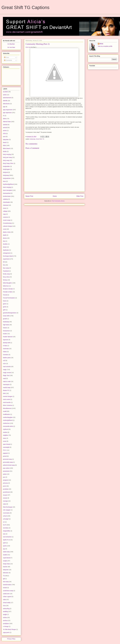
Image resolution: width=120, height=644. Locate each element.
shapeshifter (7, 531)
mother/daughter (8, 417)
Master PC (6, 390)
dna (4, 241)
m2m (4, 364)
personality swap (8, 462)
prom (4, 486)
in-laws (5, 346)
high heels (6, 325)
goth (4, 310)
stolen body (6, 552)
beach (5, 142)
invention (6, 355)
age (4, 107)
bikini (4, 145)
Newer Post (29, 196)
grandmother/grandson (10, 313)
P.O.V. (5, 450)
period (5, 456)
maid (4, 378)
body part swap (7, 157)
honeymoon (6, 331)
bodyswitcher (7, 178)
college (5, 211)
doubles (5, 244)
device (5, 238)
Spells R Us (6, 540)
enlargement (7, 253)
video (5, 600)
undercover (6, 594)
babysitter (6, 140)
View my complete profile (105, 46)
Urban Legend (7, 597)
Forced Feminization (9, 298)
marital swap (7, 387)
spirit (4, 543)
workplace (6, 624)
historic (5, 328)
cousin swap (7, 220)
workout (5, 621)
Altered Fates (7, 122)
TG (43, 139)
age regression (7, 113)
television (6, 573)
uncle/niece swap (8, 591)
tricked (5, 588)
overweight (6, 447)
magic (5, 370)
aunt (4, 137)
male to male (7, 381)
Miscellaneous (7, 408)
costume (5, 217)
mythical (5, 429)
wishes (5, 618)
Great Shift (39, 139)
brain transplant (8, 190)
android (5, 125)
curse (5, 229)
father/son (6, 286)
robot (4, 504)
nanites (5, 432)
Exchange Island (8, 256)
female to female (8, 289)
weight (5, 614)
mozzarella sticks (8, 426)
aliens (5, 119)
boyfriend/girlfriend (8, 184)
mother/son (6, 423)
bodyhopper (6, 169)
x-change (6, 626)
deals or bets (7, 232)
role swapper (7, 510)
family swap (6, 274)
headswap (6, 322)
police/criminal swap (9, 465)
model (5, 411)
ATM (4, 134)
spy (4, 549)
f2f (4, 262)
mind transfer (7, 402)
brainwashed (7, 193)
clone (5, 208)
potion (5, 474)
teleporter (6, 570)
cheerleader (6, 202)
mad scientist (7, 367)
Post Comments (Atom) (58, 201)
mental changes (8, 396)
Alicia (101, 44)
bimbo (5, 151)
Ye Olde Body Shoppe (9, 629)
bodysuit (5, 172)
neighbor (6, 435)
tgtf (4, 579)
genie (5, 307)
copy (4, 214)
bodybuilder (6, 166)
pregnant (6, 480)
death (5, 235)
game (5, 304)
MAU (4, 393)
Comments (8, 60)
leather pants (7, 358)
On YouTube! (11, 47)
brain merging (7, 187)
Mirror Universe (7, 405)
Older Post (80, 196)
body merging (7, 154)
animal (5, 128)
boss (4, 181)
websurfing (6, 609)
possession (6, 471)
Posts (7, 57)
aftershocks (6, 104)
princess (5, 483)
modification (7, 414)
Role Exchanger (8, 507)
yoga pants (6, 632)
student (5, 555)
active (5, 95)
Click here (28, 47)
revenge (5, 501)
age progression (8, 110)
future (5, 301)
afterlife (5, 101)
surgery (5, 561)
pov (4, 477)
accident (5, 92)
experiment (6, 259)
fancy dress (6, 277)
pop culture (6, 468)
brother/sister (7, 196)
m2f (4, 361)
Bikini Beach (7, 148)
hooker (5, 334)
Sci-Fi (5, 525)
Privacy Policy (11, 639)
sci (4, 522)
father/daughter (7, 283)
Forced (5, 295)
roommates (6, 513)
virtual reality (7, 603)
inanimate (6, 349)
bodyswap (33, 139)
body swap (6, 160)
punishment (6, 492)
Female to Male (7, 292)
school (5, 516)
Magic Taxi (6, 375)
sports (5, 546)
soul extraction (7, 537)
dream (5, 247)
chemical (6, 205)
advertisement (7, 98)
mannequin (6, 384)
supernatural (7, 558)
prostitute (6, 489)
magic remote (7, 373)
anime (5, 131)
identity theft (7, 343)
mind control (7, 399)
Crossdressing (7, 223)
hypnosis (6, 340)
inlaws (5, 352)
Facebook (6, 271)
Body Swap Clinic (8, 163)
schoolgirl (6, 519)
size (4, 534)
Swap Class (6, 564)
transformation (7, 585)
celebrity (5, 199)
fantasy (5, 280)
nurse (5, 441)
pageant (5, 453)
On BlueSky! (11, 44)
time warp (6, 582)
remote (5, 498)
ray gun (5, 495)
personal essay (7, 459)
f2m (4, 265)
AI (4, 116)
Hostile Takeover (8, 337)
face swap (6, 268)
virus (4, 606)
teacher (5, 567)
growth (5, 319)
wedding (5, 611)
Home (55, 196)
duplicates (6, 250)
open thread (7, 444)
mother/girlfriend (8, 420)
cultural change (7, 226)
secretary (6, 528)
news (5, 438)
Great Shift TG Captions (25, 7)
